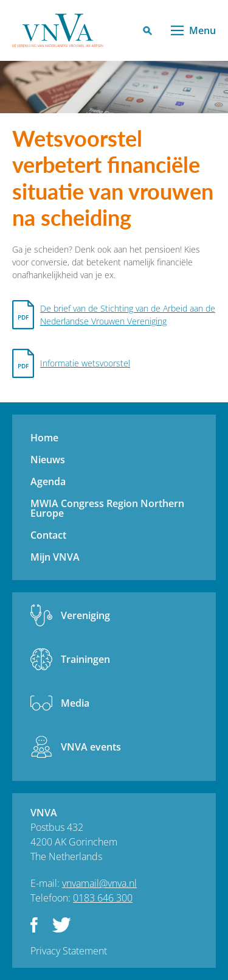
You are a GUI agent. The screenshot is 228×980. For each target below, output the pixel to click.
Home (44, 438)
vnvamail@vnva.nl (99, 883)
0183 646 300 (103, 898)
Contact (48, 535)
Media (75, 703)
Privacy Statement (69, 951)
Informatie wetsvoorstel (85, 363)
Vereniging (85, 615)
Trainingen (85, 659)
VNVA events (91, 747)
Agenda (48, 481)
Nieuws (48, 460)
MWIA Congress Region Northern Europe (107, 508)
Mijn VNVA (55, 557)
